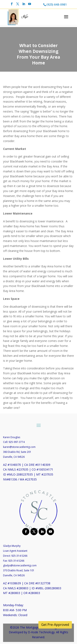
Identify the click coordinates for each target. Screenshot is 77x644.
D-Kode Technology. (42, 632)
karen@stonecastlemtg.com (19, 447)
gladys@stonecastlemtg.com (20, 565)
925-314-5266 (19, 556)
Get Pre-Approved (55, 625)
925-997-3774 (17, 442)
